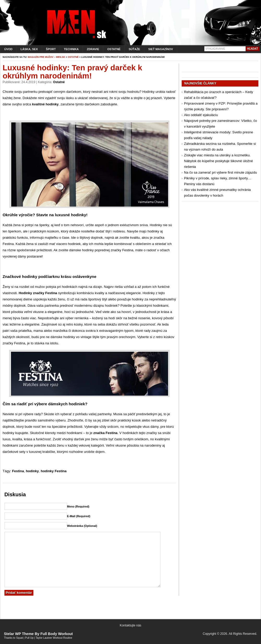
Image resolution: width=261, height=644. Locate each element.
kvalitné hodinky (45, 104)
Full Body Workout (57, 634)
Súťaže (134, 49)
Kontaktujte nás (131, 625)
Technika (71, 49)
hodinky (32, 471)
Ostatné (114, 49)
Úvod (8, 49)
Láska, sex (29, 49)
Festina (18, 471)
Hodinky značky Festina (38, 293)
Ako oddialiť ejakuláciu (201, 115)
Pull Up (29, 638)
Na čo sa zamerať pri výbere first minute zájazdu (220, 172)
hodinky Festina (54, 471)
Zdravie (93, 49)
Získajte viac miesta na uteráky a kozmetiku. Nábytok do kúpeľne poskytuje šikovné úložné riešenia (218, 161)
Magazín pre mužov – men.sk (47, 57)
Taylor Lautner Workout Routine (54, 638)
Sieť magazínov (161, 49)
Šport (51, 49)
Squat (20, 638)
